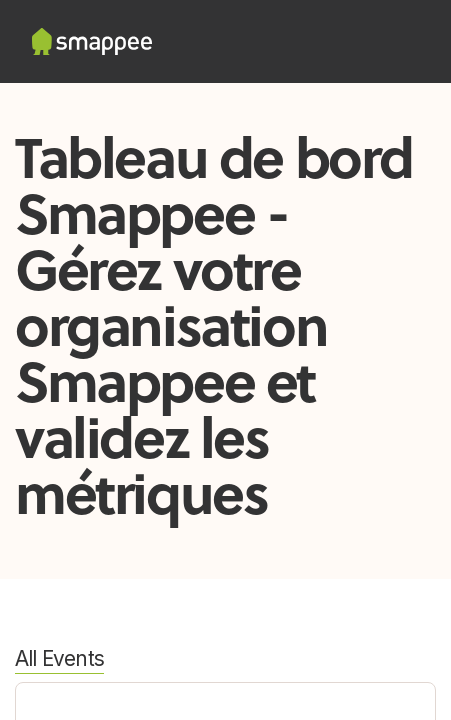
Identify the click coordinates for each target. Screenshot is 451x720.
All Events (59, 658)
